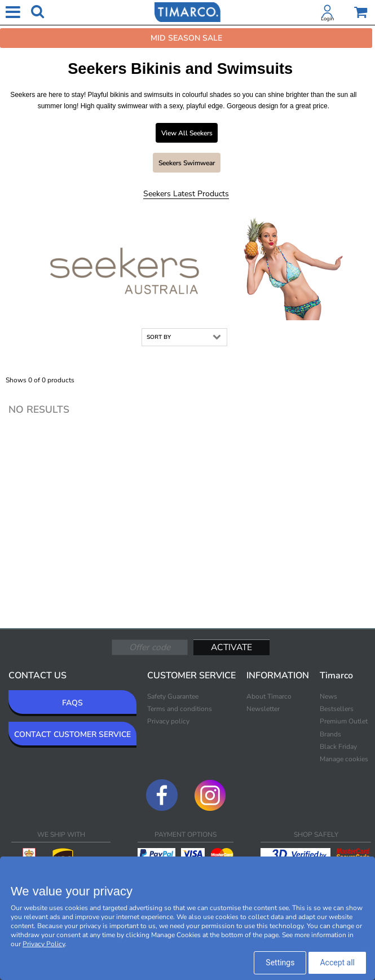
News (328, 696)
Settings (280, 963)
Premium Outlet (344, 721)
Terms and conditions (180, 709)
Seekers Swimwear (187, 163)
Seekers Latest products (186, 194)
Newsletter (263, 709)
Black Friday (338, 747)
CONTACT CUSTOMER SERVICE (72, 734)
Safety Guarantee (173, 696)
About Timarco (269, 696)
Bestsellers (337, 709)
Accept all (337, 963)
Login (327, 19)
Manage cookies (344, 759)
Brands (330, 734)
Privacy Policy (44, 944)
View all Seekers (187, 133)
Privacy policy (168, 721)
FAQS (72, 703)
